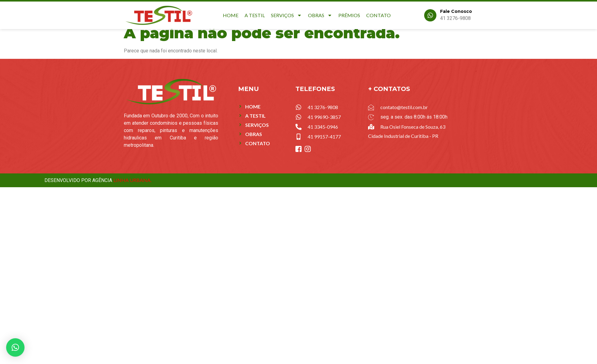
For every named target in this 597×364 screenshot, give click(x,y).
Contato (378, 15)
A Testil (255, 15)
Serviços (286, 15)
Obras (320, 15)
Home (231, 15)
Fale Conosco (456, 11)
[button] (15, 347)
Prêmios (349, 15)
